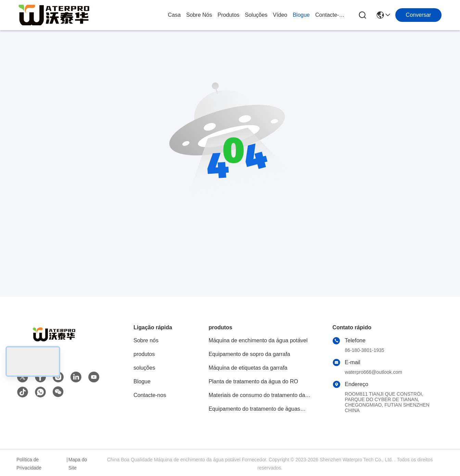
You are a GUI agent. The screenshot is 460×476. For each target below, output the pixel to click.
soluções (256, 15)
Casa (174, 15)
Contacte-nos (332, 15)
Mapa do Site (78, 464)
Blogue (301, 15)
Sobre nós (199, 15)
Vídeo (280, 15)
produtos (228, 15)
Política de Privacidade (29, 464)
